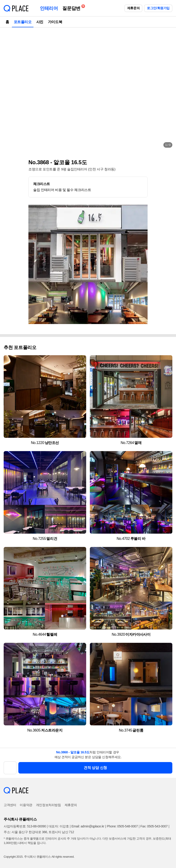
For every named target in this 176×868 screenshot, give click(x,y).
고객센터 (10, 805)
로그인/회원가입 (158, 8)
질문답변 (72, 7)
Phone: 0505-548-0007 (122, 826)
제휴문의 (133, 8)
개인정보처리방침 (48, 805)
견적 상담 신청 (95, 768)
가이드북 (55, 22)
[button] (8, 89)
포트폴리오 (23, 22)
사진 (40, 22)
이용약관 (26, 805)
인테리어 (49, 8)
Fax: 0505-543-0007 (154, 826)
